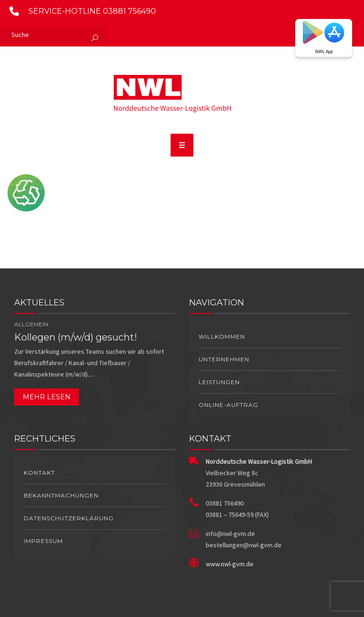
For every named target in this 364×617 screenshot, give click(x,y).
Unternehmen (224, 359)
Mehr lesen (47, 397)
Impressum (43, 541)
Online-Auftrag (228, 405)
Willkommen (222, 336)
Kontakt (39, 473)
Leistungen (219, 382)
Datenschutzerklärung (69, 518)
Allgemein (31, 324)
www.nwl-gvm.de (230, 564)
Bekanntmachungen (61, 495)
